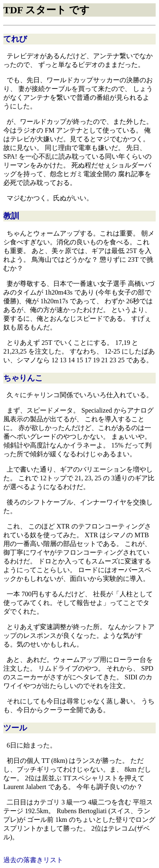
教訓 (11, 216)
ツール (15, 728)
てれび (15, 39)
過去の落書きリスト (33, 860)
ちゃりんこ (23, 378)
